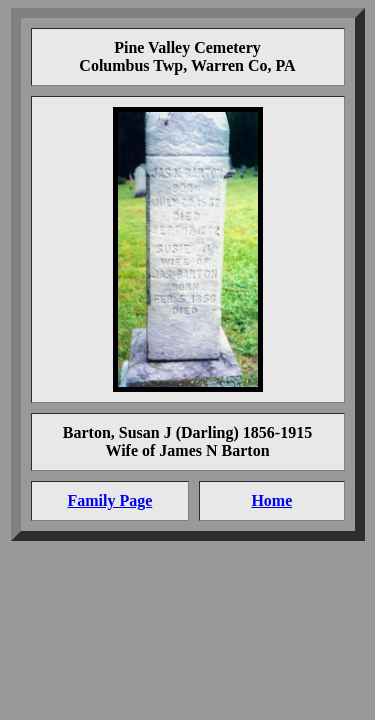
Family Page (109, 500)
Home (271, 500)
